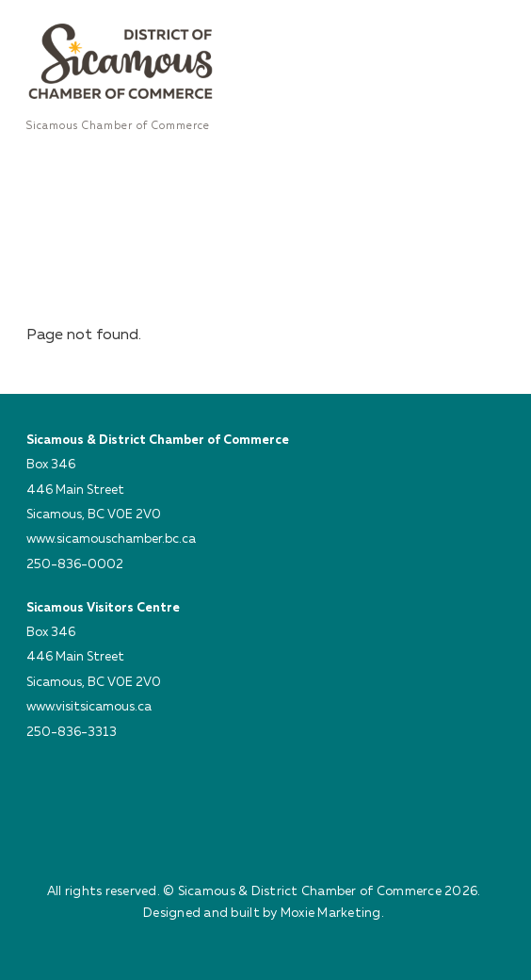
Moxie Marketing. (332, 912)
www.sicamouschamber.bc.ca (111, 538)
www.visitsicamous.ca (89, 706)
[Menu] (486, 25)
